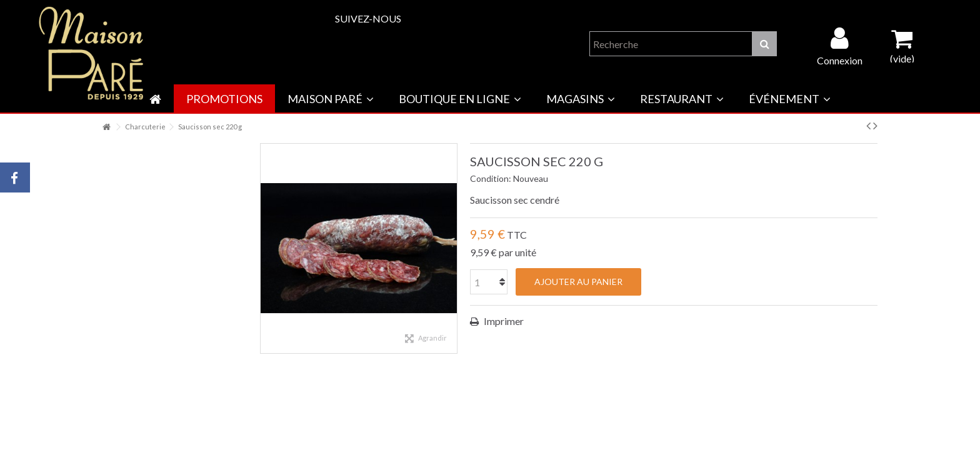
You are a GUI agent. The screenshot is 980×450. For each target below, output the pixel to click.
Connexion (840, 59)
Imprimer (503, 321)
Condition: (491, 178)
